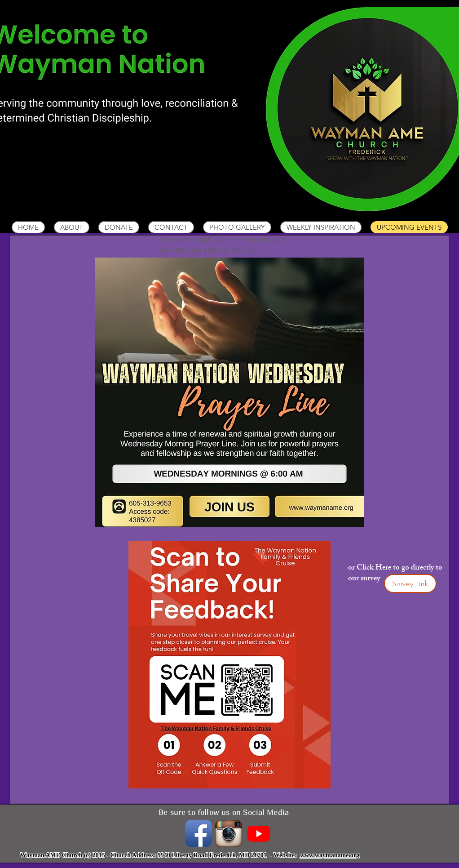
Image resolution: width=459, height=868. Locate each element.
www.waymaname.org (330, 855)
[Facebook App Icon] (199, 833)
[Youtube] (259, 833)
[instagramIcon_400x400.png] (229, 833)
